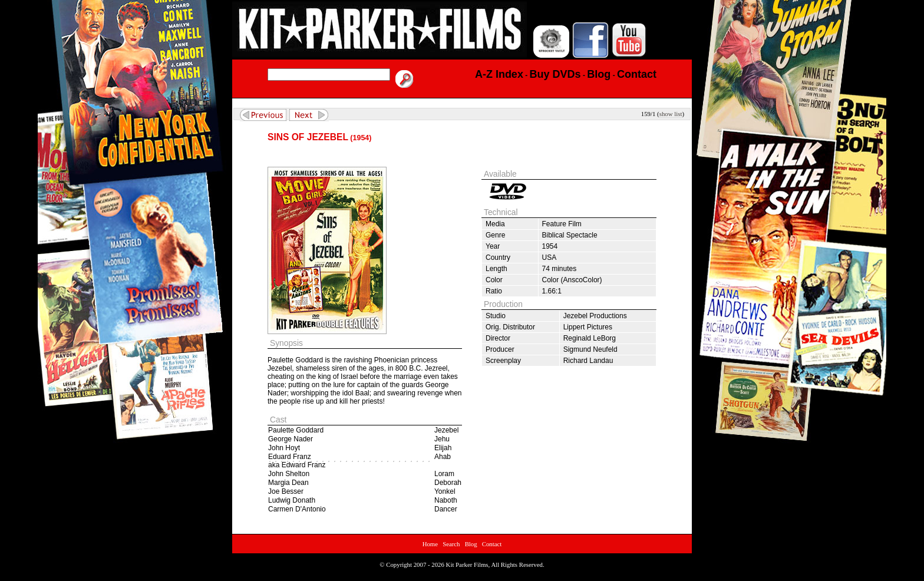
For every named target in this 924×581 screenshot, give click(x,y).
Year (493, 246)
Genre (495, 235)
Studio (496, 316)
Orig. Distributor (510, 327)
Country (498, 258)
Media (495, 224)
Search (451, 544)
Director (498, 338)
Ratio (494, 291)
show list (671, 114)
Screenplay (503, 361)
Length (496, 269)
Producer (500, 349)
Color (494, 280)
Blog (471, 544)
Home (430, 544)
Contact (492, 544)
